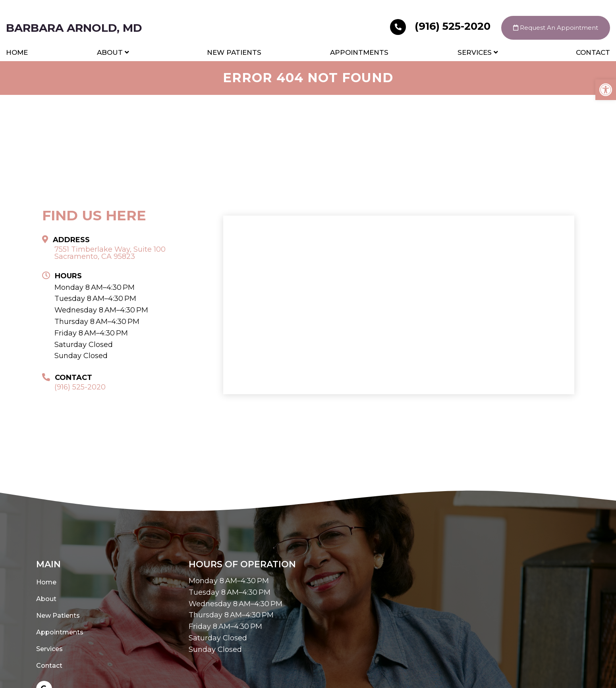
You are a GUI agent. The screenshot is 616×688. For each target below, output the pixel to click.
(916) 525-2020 (442, 26)
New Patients (234, 52)
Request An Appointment (556, 28)
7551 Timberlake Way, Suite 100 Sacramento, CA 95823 (110, 253)
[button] (606, 90)
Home (17, 52)
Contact (593, 52)
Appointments (359, 52)
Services (475, 52)
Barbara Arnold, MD (74, 28)
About (110, 52)
